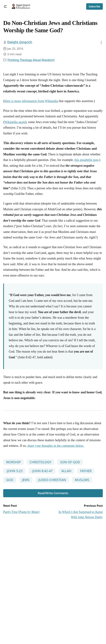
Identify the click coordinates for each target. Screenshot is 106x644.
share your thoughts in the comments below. (56, 446)
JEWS (26, 480)
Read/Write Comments (53, 493)
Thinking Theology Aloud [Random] (31, 60)
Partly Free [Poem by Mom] (21, 512)
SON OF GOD (70, 462)
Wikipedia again (15, 122)
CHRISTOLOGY (40, 462)
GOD (10, 480)
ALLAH (66, 471)
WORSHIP (13, 462)
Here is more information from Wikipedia (31, 101)
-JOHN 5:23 (14, 471)
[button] (5, 7)
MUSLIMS (82, 480)
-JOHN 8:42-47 (42, 471)
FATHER (86, 471)
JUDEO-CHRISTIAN (52, 480)
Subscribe (95, 6)
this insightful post (86, 160)
